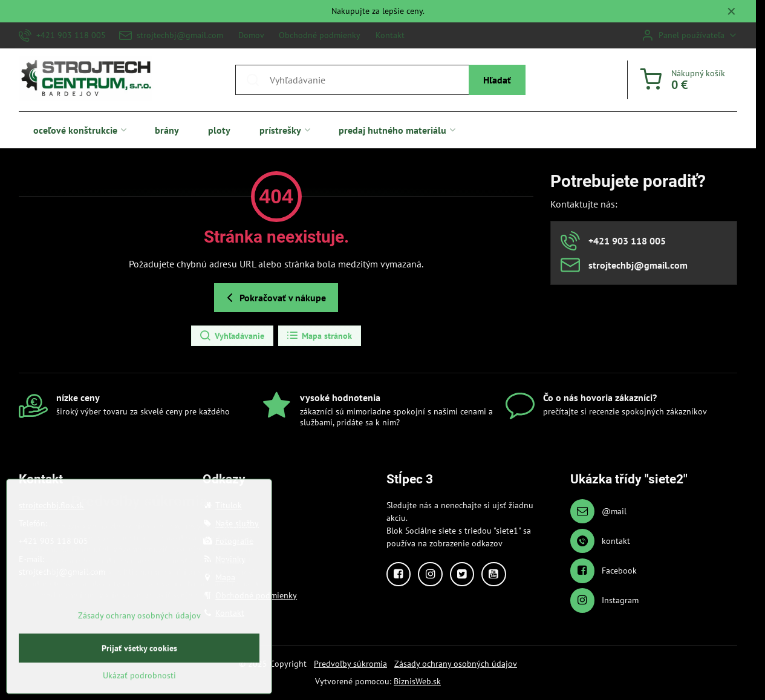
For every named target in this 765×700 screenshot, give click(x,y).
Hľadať (497, 80)
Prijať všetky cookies (139, 685)
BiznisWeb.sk (417, 681)
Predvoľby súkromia (350, 664)
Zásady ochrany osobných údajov (456, 664)
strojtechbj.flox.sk (51, 505)
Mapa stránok (319, 336)
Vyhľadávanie (232, 336)
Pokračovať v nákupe (274, 298)
